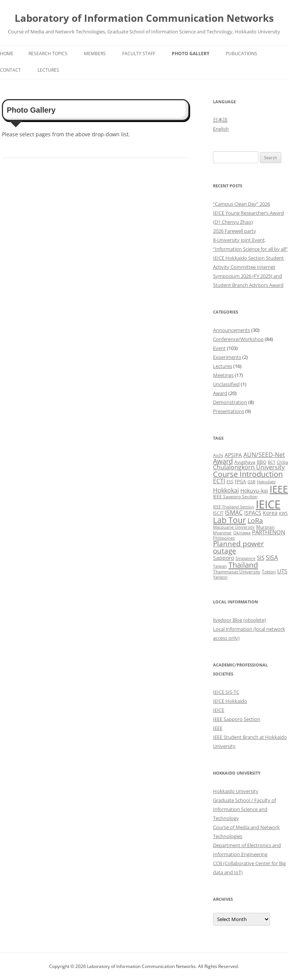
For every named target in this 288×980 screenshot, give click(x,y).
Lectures (48, 70)
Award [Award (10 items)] (223, 461)
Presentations (229, 411)
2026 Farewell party (235, 231)
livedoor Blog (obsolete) (239, 620)
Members (95, 54)
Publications (241, 54)
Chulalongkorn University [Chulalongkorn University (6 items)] (249, 467)
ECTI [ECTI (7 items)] (219, 481)
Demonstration (230, 402)
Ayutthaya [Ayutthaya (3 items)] (245, 462)
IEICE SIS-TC (226, 692)
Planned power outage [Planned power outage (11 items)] (238, 547)
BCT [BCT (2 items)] (271, 462)
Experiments (227, 357)
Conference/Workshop (238, 339)
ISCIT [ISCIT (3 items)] (218, 513)
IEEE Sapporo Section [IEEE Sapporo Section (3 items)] (235, 497)
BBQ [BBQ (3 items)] (262, 462)
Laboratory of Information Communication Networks (144, 18)
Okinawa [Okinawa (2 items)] (242, 533)
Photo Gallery (190, 54)
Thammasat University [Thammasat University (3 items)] (237, 572)
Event (219, 348)
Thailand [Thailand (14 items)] (243, 565)
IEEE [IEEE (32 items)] (279, 489)
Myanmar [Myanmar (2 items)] (222, 533)
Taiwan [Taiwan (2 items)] (220, 566)
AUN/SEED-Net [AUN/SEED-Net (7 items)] (264, 455)
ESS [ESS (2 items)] (230, 482)
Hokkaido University (236, 791)
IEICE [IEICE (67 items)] (268, 504)
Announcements (232, 330)
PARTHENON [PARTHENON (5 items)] (268, 532)
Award (220, 393)
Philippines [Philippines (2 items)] (224, 538)
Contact (10, 70)
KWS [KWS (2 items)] (283, 513)
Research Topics (48, 54)
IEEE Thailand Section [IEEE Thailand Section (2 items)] (234, 507)
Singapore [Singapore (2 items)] (245, 558)
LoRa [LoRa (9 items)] (255, 520)
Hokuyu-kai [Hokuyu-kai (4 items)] (254, 491)
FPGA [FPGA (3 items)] (240, 482)
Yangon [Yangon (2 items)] (220, 577)
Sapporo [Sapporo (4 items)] (223, 558)
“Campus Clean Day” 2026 (241, 204)
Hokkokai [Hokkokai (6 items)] (226, 490)
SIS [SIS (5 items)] (261, 558)
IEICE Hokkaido (230, 701)
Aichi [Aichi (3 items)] (218, 455)
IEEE (218, 728)
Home (7, 54)
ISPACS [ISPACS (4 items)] (253, 513)
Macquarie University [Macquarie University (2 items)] (234, 527)
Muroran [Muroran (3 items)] (265, 527)
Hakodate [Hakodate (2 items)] (266, 482)
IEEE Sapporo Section (237, 719)
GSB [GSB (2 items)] (251, 482)
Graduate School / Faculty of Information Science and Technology (244, 809)
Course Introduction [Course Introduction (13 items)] (248, 474)
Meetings (223, 375)
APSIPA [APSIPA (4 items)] (233, 455)
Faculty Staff (139, 54)
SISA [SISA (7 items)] (272, 557)
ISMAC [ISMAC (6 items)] (234, 513)
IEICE (219, 710)
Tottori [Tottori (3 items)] (269, 572)
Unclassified (226, 384)
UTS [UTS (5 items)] (282, 571)
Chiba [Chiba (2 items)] (282, 462)
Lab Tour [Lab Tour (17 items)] (229, 520)
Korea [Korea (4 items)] (270, 513)
